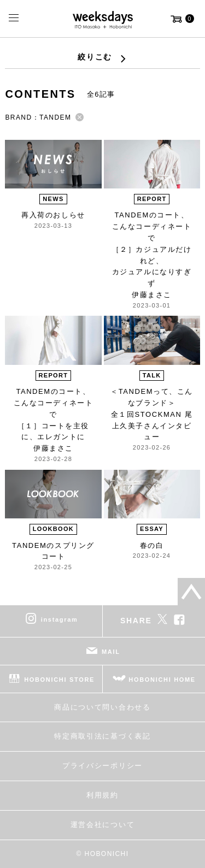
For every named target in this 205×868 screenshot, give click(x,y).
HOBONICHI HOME (162, 680)
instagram (60, 619)
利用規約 (102, 795)
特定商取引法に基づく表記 (102, 736)
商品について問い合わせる (102, 707)
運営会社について (102, 825)
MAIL (111, 652)
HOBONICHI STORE (59, 680)
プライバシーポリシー (102, 766)
